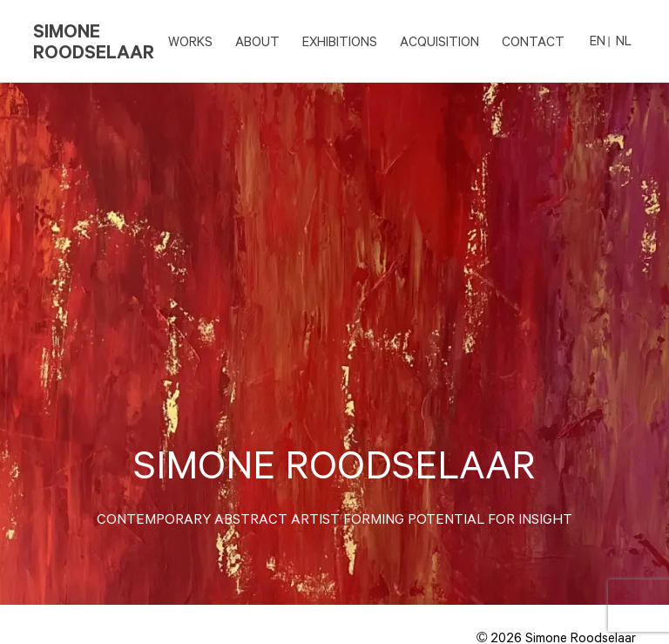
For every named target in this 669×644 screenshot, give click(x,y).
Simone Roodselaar (94, 41)
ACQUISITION (439, 41)
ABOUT (257, 41)
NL (624, 40)
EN (598, 40)
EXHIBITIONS (340, 41)
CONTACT (533, 41)
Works (190, 41)
